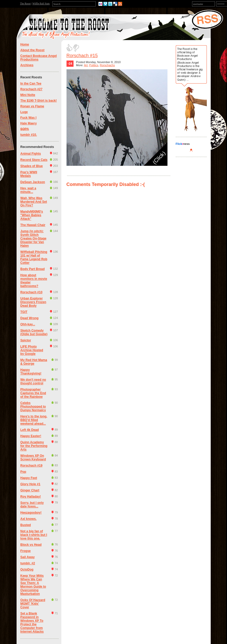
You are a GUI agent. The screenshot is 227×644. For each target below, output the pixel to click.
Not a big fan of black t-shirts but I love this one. (34, 535)
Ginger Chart (30, 490)
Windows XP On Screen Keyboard (33, 458)
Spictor (26, 340)
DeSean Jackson (33, 182)
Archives (27, 65)
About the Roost (32, 50)
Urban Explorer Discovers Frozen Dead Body (33, 302)
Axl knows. (29, 519)
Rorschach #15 (82, 56)
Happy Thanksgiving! (31, 372)
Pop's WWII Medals (29, 174)
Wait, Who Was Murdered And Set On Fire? (34, 202)
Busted (26, 525)
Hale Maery (29, 123)
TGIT (24, 312)
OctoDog (27, 570)
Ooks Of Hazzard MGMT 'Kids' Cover (33, 604)
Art (86, 65)
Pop (23, 472)
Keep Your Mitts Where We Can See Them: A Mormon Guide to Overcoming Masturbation (33, 585)
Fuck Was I (28, 118)
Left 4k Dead (30, 430)
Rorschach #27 (31, 89)
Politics (94, 65)
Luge (24, 112)
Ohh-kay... (28, 324)
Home (25, 44)
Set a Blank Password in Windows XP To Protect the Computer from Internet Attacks (32, 623)
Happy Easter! (31, 436)
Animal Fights (31, 154)
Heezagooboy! (31, 513)
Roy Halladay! (31, 497)
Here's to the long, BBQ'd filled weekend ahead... (34, 420)
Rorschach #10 (31, 292)
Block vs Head (31, 545)
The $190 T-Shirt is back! (39, 101)
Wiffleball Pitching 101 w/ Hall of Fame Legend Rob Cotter (34, 257)
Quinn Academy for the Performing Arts (34, 446)
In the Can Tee (31, 84)
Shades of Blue (32, 166)
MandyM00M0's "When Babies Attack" (32, 215)
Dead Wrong (30, 318)
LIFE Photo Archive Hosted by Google (32, 350)
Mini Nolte (28, 95)
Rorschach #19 (31, 466)
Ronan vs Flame (32, 106)
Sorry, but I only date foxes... (32, 505)
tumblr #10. (29, 135)
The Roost (25, 3)
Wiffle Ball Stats (41, 3)
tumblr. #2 (28, 563)
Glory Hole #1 (30, 484)
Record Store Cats (34, 160)
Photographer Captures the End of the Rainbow (33, 393)
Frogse (26, 551)
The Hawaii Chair (33, 225)
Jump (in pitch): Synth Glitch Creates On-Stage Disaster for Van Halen (34, 238)
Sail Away (28, 557)
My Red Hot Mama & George (34, 362)
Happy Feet (29, 478)
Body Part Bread (33, 269)
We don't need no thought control (33, 381)
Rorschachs (107, 65)
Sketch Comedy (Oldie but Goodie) (34, 332)
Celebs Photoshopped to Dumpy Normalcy (33, 407)
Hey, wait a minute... (28, 190)
